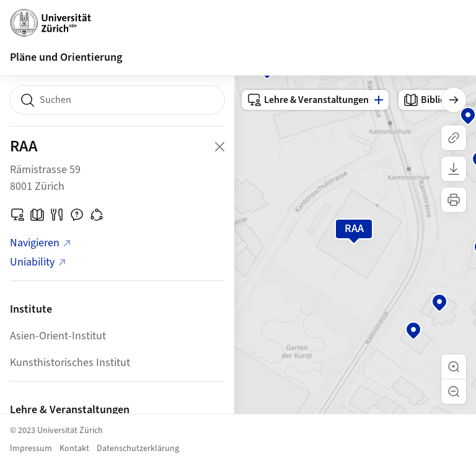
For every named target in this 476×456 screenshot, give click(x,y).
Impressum (31, 449)
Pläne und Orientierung (66, 57)
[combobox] (117, 100)
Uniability (38, 262)
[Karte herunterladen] (454, 169)
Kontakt (74, 449)
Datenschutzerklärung (138, 449)
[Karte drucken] (454, 200)
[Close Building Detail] (219, 146)
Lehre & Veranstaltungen (308, 100)
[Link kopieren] (454, 138)
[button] (454, 367)
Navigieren (41, 243)
